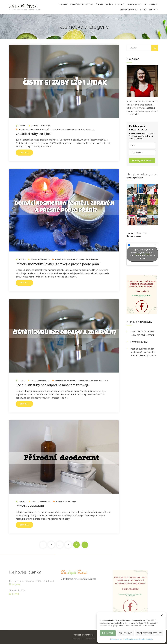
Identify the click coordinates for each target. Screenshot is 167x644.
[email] (142, 145)
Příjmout (108, 633)
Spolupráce (150, 4)
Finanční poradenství (82, 4)
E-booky (63, 4)
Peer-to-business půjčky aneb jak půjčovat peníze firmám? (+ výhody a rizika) (143, 352)
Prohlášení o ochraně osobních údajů (138, 639)
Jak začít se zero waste (53, 129)
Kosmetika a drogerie (75, 129)
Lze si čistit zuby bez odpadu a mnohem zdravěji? (53, 385)
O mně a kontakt (149, 10)
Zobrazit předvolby (149, 633)
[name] (142, 152)
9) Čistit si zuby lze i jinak (34, 134)
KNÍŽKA (109, 4)
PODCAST (120, 4)
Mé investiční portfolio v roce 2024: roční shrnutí (142, 333)
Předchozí (43, 545)
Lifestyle (90, 129)
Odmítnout (125, 633)
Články (100, 4)
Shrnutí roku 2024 (139, 342)
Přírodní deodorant (30, 506)
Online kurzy (135, 4)
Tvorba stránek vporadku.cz (83, 639)
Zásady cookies (116, 639)
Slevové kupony (129, 10)
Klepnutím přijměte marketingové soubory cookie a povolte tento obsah (142, 254)
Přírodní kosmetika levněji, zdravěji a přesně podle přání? (58, 264)
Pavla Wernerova (42, 126)
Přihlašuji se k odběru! (142, 160)
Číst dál (24, 153)
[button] (162, 615)
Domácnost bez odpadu (30, 129)
